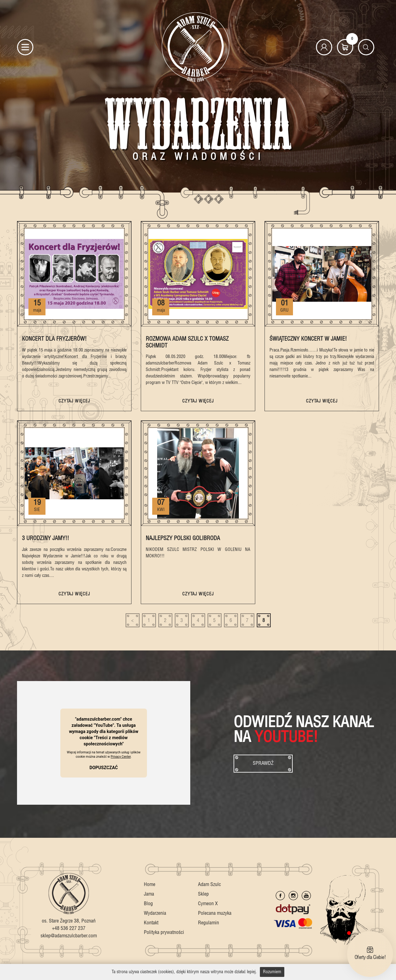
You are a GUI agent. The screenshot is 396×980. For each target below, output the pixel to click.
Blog (148, 904)
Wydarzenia (155, 913)
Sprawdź (263, 763)
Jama (149, 894)
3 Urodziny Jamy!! (45, 538)
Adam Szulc (209, 885)
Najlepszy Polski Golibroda (183, 538)
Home (150, 885)
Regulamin (209, 923)
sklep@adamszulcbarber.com (69, 936)
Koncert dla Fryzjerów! (54, 339)
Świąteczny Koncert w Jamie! (308, 339)
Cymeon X (208, 904)
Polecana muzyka (215, 913)
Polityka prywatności (164, 933)
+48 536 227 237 (69, 929)
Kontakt (151, 923)
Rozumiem (272, 972)
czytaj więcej (74, 401)
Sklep (203, 894)
